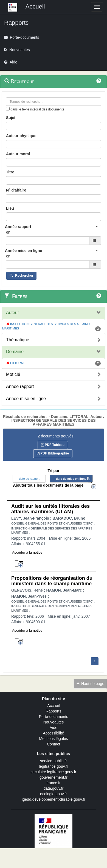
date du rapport (29, 479)
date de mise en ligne (71, 479)
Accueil (53, 706)
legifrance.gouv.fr (54, 766)
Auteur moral (18, 154)
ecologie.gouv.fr (54, 794)
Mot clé (13, 374)
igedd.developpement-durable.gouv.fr (54, 799)
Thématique (18, 340)
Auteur (12, 313)
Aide (54, 728)
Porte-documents (54, 717)
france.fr (53, 783)
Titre (10, 172)
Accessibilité (53, 733)
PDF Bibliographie (53, 453)
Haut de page (90, 684)
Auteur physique (21, 136)
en (8, 232)
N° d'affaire (16, 190)
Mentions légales (53, 739)
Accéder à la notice (27, 552)
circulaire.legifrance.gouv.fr (54, 772)
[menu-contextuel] (8, 109)
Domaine (15, 352)
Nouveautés (54, 722)
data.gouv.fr (54, 788)
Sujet (11, 118)
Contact (54, 744)
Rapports (54, 711)
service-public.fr (54, 761)
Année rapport (20, 386)
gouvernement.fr (54, 777)
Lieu (10, 208)
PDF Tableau (53, 445)
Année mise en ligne (26, 399)
